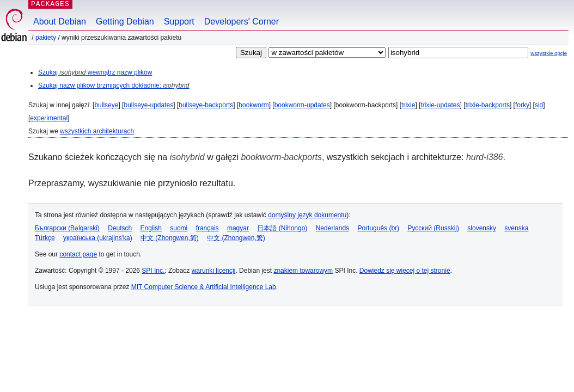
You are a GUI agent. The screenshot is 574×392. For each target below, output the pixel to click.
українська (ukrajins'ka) (98, 238)
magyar (238, 228)
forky (522, 105)
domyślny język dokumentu (307, 215)
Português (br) (378, 228)
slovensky (482, 228)
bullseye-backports (206, 105)
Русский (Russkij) (433, 228)
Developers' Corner (242, 22)
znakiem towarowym (303, 271)
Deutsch (120, 228)
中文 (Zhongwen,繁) (236, 238)
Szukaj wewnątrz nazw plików (95, 72)
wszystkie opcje (549, 53)
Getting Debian (125, 22)
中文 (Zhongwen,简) (170, 238)
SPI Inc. (153, 271)
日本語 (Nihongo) (282, 228)
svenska (516, 228)
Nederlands (332, 228)
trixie (408, 105)
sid (539, 105)
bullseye (106, 105)
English (151, 228)
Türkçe (45, 238)
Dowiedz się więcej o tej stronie (405, 271)
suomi (179, 228)
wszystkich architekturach (97, 131)
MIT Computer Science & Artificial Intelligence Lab (204, 287)
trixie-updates (440, 105)
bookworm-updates (302, 105)
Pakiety (46, 38)
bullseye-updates (148, 105)
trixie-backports (488, 105)
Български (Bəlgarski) (67, 228)
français (207, 228)
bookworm (254, 105)
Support (179, 22)
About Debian (60, 22)
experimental (49, 118)
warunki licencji (214, 271)
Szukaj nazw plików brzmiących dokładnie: (114, 85)
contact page (78, 254)
